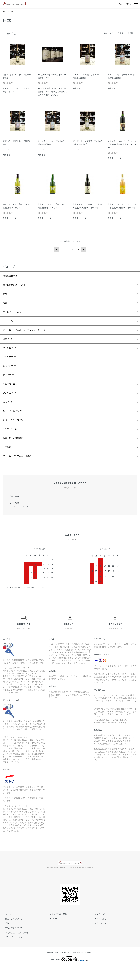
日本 (13, 12)
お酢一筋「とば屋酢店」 (16, 451)
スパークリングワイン (15, 432)
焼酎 (5, 295)
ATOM (56, 934)
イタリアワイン (11, 363)
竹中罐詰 (8, 461)
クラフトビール (11, 442)
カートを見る (98, 934)
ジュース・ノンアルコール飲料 (20, 471)
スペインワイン (11, 373)
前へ (57, 249)
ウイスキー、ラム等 (14, 315)
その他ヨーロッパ (13, 393)
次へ (83, 249)
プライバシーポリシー (12, 952)
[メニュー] (136, 4)
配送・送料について (11, 934)
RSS (50, 934)
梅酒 (5, 305)
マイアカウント (99, 929)
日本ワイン (9, 344)
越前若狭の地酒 (11, 276)
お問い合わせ (98, 938)
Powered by (70, 973)
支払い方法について (11, 943)
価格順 (120, 33)
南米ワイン (9, 412)
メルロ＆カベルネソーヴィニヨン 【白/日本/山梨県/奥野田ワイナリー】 (123, 144)
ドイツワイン (10, 383)
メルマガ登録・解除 (56, 929)
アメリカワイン (11, 402)
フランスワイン (11, 354)
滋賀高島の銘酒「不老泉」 (17, 285)
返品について (8, 938)
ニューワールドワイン (15, 422)
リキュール (9, 325)
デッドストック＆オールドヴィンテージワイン (29, 334)
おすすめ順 (109, 33)
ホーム (5, 12)
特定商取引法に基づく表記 (14, 948)
